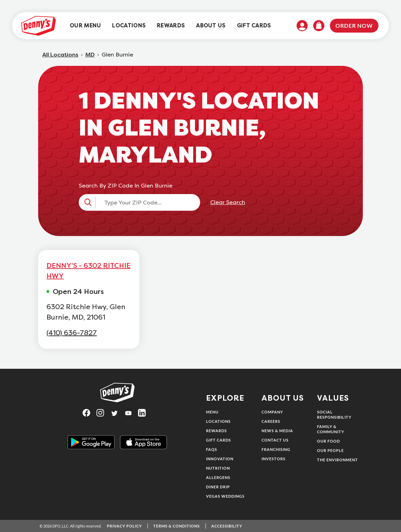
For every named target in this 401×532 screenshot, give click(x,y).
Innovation (220, 459)
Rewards (216, 431)
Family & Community (331, 429)
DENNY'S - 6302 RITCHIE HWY (88, 271)
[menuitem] (85, 26)
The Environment (338, 460)
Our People (330, 450)
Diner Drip (218, 487)
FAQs (212, 449)
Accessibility (227, 526)
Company (272, 412)
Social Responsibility (334, 415)
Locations (218, 421)
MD (90, 55)
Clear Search (228, 202)
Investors (274, 459)
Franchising (276, 449)
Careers (271, 421)
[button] (139, 202)
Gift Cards (219, 440)
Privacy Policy (124, 526)
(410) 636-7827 (72, 333)
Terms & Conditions (177, 526)
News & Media (277, 431)
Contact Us (275, 440)
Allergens (218, 477)
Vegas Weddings (225, 496)
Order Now (354, 25)
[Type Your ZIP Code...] (146, 202)
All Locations (60, 55)
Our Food (329, 441)
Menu (212, 412)
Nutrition (218, 468)
